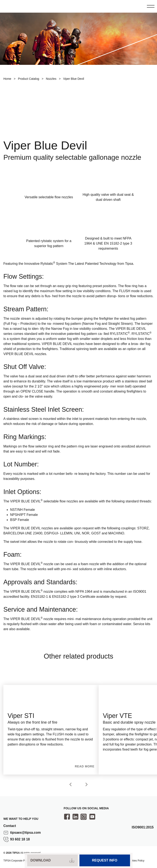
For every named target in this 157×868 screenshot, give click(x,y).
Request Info (105, 860)
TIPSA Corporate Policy (17, 861)
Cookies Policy (136, 861)
